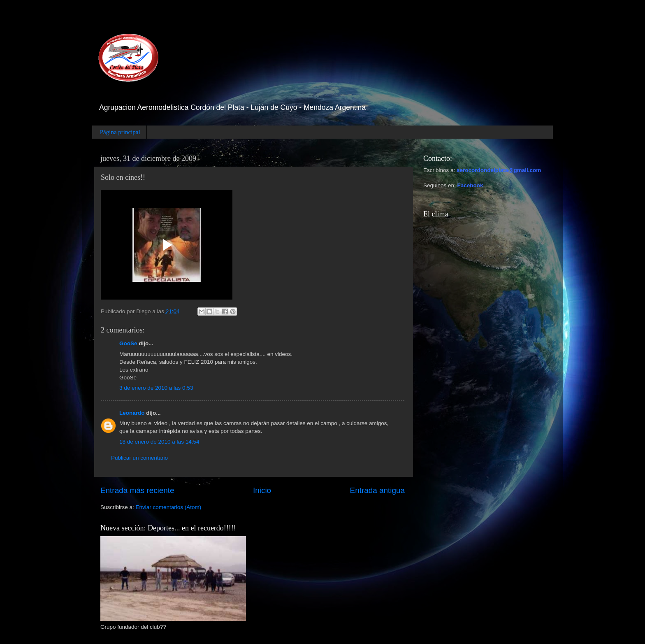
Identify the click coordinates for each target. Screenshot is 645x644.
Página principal (120, 132)
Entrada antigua (377, 490)
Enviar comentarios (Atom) (169, 507)
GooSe (128, 343)
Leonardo (132, 413)
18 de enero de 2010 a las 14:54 (159, 442)
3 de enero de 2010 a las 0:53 (156, 388)
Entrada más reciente (137, 490)
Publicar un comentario (139, 458)
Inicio (262, 490)
